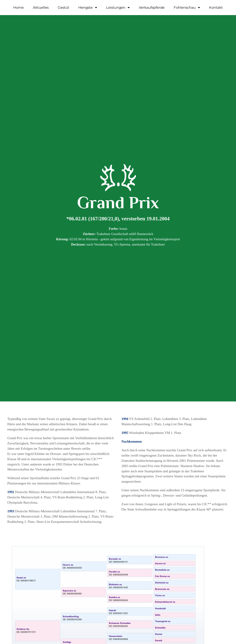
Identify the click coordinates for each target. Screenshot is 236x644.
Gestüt (63, 7)
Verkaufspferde (152, 7)
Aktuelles (41, 7)
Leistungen (118, 8)
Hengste (88, 8)
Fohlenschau (187, 8)
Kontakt (216, 7)
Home (18, 7)
